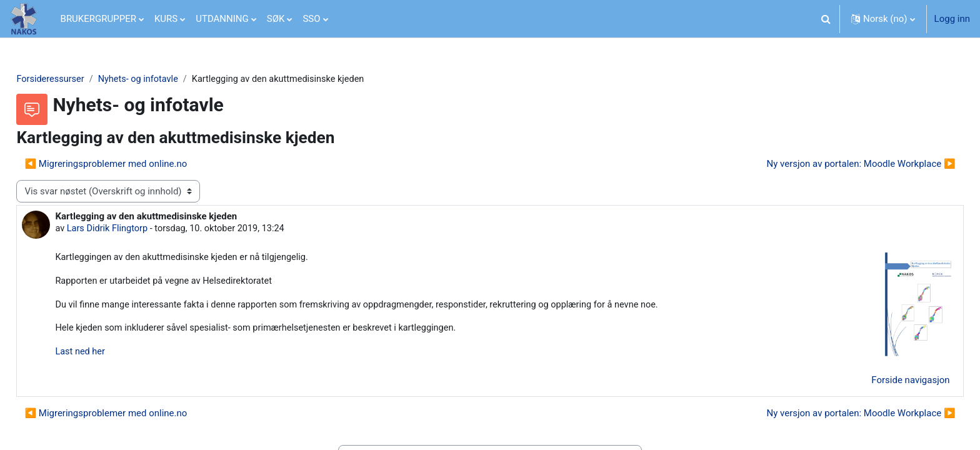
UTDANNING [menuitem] (222, 19)
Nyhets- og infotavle (170, 79)
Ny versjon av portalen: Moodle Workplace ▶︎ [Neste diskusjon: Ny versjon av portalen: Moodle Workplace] (833, 164)
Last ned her (109, 355)
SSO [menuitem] (311, 19)
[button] (826, 19)
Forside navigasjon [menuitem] (883, 384)
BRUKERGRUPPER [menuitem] (98, 19)
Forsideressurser (79, 79)
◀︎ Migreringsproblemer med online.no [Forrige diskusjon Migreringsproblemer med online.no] (134, 164)
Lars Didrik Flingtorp (137, 230)
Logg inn (952, 19)
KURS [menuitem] (166, 19)
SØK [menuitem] (276, 19)
